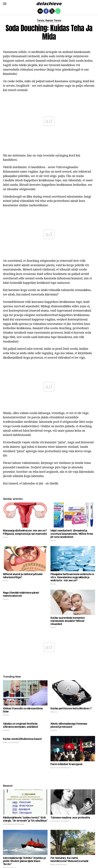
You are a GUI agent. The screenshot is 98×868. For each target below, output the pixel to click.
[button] (5, 4)
